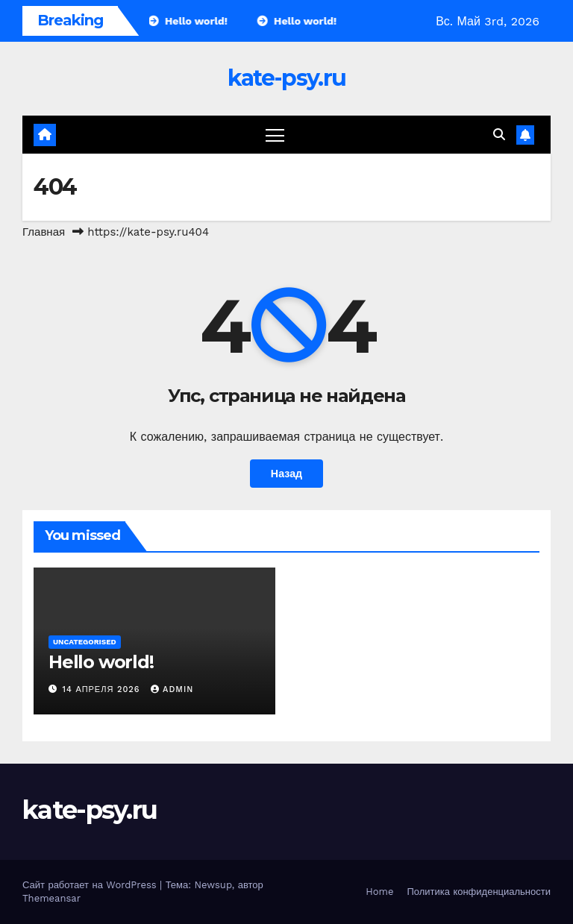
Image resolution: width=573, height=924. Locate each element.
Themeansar (51, 898)
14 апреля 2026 (103, 689)
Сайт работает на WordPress (91, 885)
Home (379, 892)
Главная (44, 232)
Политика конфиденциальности (479, 892)
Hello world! (101, 662)
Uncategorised (85, 642)
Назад (287, 474)
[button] (499, 135)
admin (172, 689)
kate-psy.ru (286, 78)
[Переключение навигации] (275, 135)
